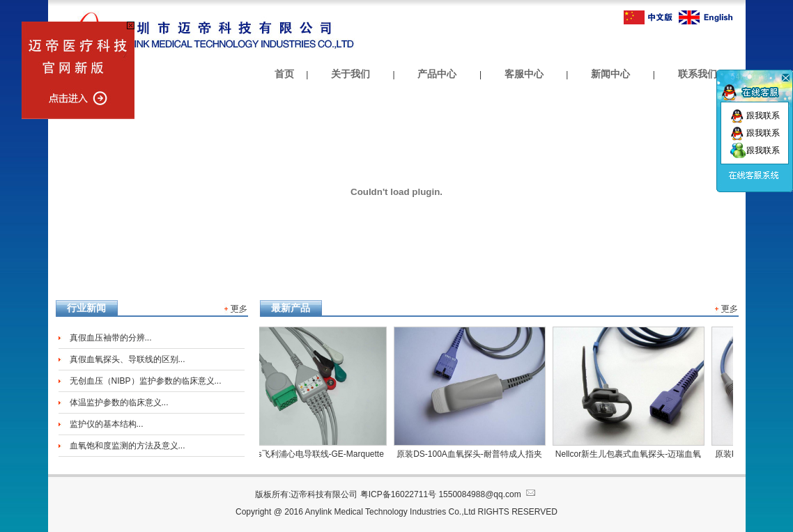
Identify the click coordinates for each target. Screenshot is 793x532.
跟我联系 (755, 116)
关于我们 (351, 74)
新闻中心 (610, 74)
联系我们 (698, 74)
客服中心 (524, 74)
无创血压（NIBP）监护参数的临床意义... (146, 381)
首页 (284, 74)
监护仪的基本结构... (107, 424)
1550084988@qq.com (488, 494)
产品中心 (437, 74)
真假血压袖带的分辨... (111, 338)
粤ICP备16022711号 (398, 494)
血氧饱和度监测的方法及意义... (128, 446)
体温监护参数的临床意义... (119, 402)
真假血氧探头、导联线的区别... (128, 359)
